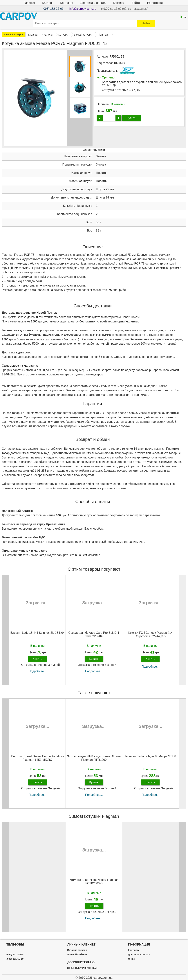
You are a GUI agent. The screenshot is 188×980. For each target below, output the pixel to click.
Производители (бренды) (82, 968)
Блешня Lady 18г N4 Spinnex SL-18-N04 (37, 633)
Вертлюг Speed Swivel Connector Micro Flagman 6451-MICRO (37, 758)
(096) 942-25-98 (15, 955)
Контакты (67, 3)
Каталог (48, 3)
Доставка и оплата (93, 3)
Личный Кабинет (77, 955)
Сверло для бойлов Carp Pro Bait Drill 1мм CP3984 (94, 634)
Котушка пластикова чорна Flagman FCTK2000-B (94, 882)
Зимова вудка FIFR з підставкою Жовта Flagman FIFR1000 (94, 758)
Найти (146, 23)
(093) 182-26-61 (53, 9)
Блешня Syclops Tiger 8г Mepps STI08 (150, 756)
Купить (132, 118)
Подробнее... (37, 671)
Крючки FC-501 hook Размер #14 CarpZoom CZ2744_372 (151, 634)
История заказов (77, 950)
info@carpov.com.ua (83, 9)
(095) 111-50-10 (15, 959)
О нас (131, 959)
